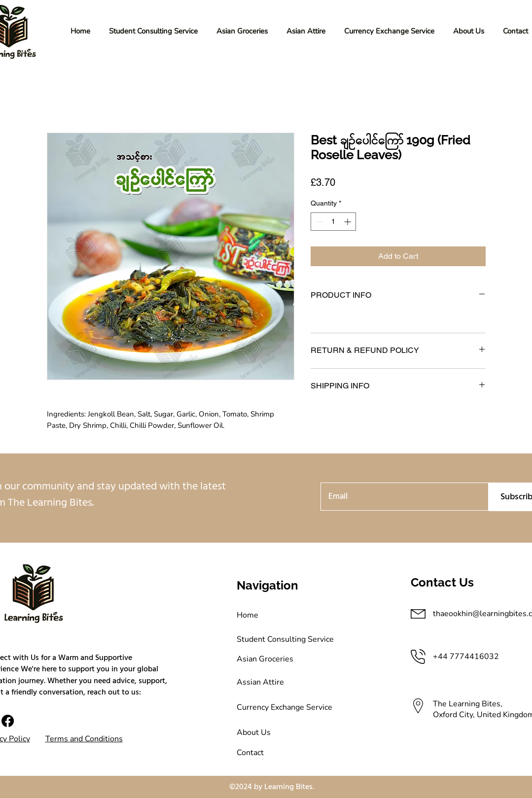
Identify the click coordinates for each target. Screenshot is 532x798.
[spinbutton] (333, 222)
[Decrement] (318, 222)
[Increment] (348, 222)
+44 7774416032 (467, 657)
